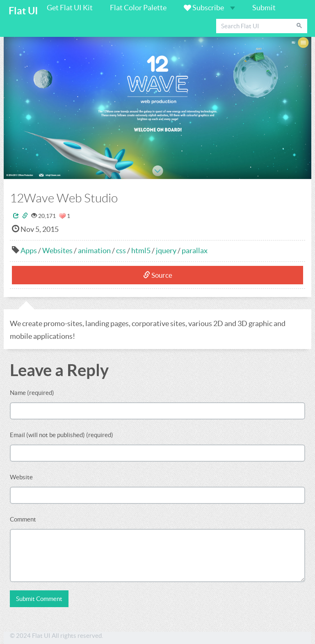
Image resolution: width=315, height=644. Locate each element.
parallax (195, 251)
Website (21, 477)
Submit (264, 8)
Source (158, 275)
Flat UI (23, 11)
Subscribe (209, 8)
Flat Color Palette (138, 8)
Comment (23, 519)
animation (94, 251)
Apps (29, 251)
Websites (57, 251)
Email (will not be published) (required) (62, 435)
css (121, 251)
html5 (141, 251)
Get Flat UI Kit (70, 8)
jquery (166, 251)
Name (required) (32, 393)
